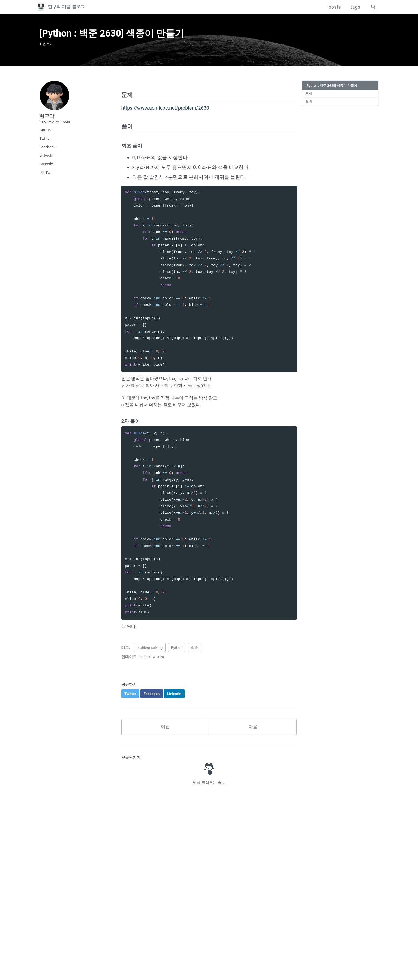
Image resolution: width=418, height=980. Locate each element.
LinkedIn (46, 159)
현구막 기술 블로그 (70, 7)
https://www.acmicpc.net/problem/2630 (165, 114)
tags (354, 7)
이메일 (45, 176)
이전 (165, 740)
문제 (309, 98)
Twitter (45, 142)
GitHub (45, 134)
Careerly (46, 168)
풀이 (309, 106)
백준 (194, 660)
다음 (253, 740)
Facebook (48, 151)
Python (177, 660)
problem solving (150, 660)
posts (333, 7)
